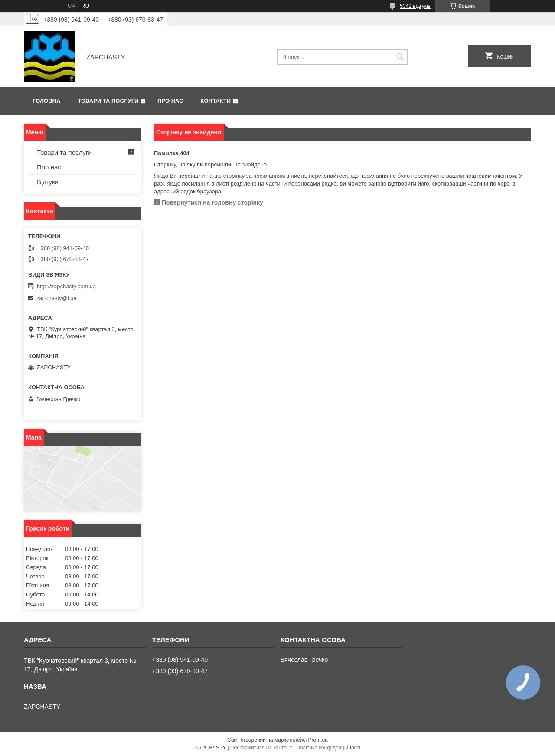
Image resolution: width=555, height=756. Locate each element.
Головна (46, 101)
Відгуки (48, 182)
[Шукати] (400, 57)
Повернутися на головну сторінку (212, 202)
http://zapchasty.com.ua (66, 286)
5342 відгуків (415, 6)
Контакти (216, 101)
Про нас (170, 101)
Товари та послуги (108, 101)
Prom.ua (318, 740)
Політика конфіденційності (328, 748)
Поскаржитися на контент (261, 748)
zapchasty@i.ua (57, 298)
